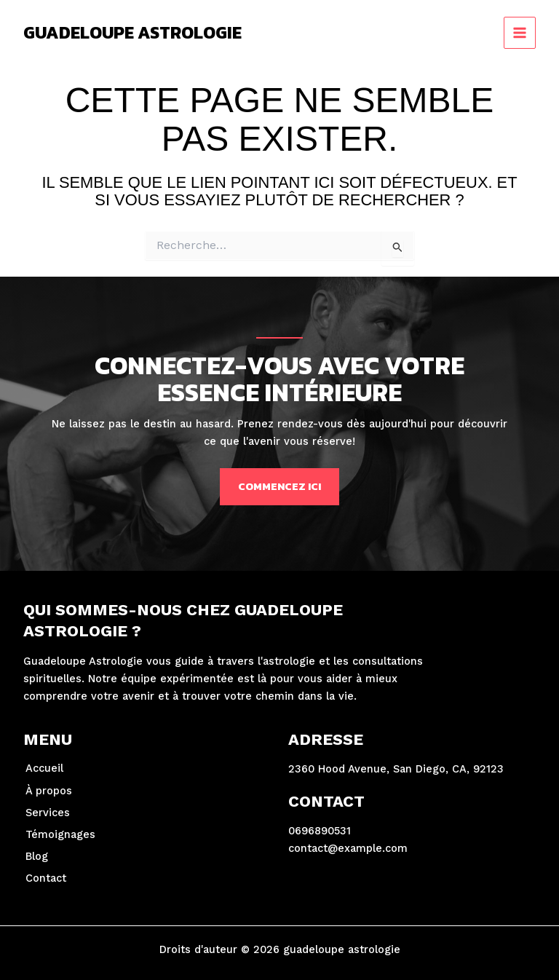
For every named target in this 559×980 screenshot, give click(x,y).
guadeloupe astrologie (132, 32)
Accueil (44, 768)
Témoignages (60, 834)
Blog (37, 856)
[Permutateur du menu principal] (520, 33)
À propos (49, 791)
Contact (46, 878)
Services (48, 813)
